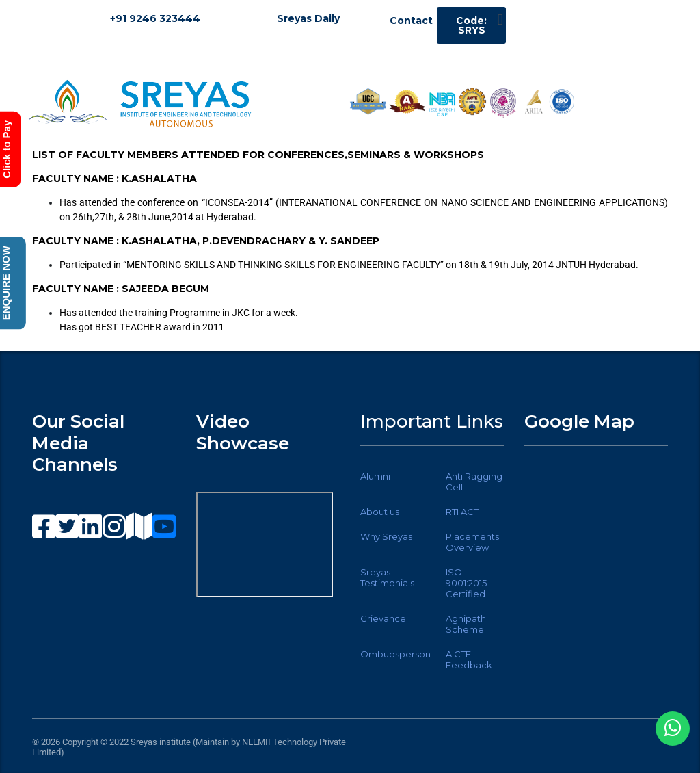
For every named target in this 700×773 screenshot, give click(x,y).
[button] (500, 19)
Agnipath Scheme (466, 624)
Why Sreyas (386, 536)
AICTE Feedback (469, 659)
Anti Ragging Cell (474, 482)
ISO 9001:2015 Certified (466, 583)
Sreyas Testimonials (387, 577)
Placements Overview (472, 542)
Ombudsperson (395, 654)
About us (380, 512)
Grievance (383, 618)
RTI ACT (462, 512)
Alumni (375, 476)
